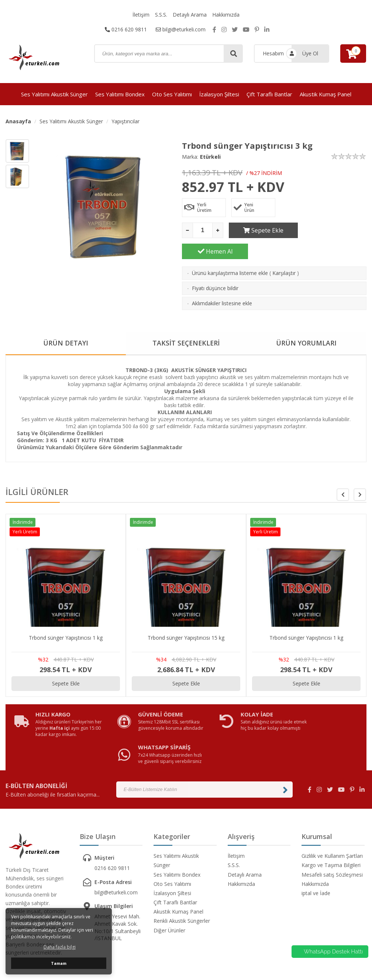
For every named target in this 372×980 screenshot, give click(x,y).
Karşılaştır (284, 252)
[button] (360, 474)
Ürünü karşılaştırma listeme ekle (230, 252)
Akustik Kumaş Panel (325, 94)
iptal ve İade (316, 845)
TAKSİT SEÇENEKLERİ (186, 322)
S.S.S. (161, 15)
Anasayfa (18, 121)
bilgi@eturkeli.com (181, 29)
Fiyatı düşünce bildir (215, 267)
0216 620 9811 (126, 29)
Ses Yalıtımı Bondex (120, 94)
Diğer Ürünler (169, 883)
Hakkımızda (226, 15)
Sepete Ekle (262, 230)
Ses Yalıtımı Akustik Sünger (54, 94)
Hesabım (273, 53)
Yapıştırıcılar (125, 121)
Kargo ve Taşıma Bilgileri (331, 817)
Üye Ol (310, 53)
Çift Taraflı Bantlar (269, 94)
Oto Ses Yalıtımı (172, 94)
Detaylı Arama (190, 15)
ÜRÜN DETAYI (66, 322)
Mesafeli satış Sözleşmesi (332, 827)
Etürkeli (210, 157)
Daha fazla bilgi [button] (60, 947)
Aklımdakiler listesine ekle (222, 282)
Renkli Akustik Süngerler (182, 873)
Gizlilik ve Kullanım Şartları (332, 808)
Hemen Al (334, 230)
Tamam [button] (59, 963)
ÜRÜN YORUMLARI (306, 322)
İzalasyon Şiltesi (219, 94)
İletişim (141, 15)
